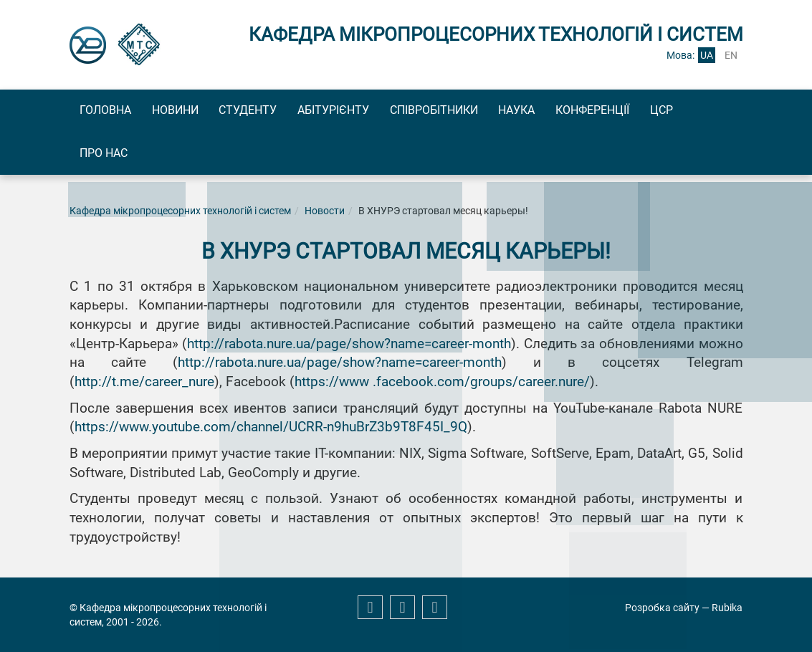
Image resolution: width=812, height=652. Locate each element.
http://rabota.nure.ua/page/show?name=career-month (349, 349)
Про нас (166, 157)
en (731, 55)
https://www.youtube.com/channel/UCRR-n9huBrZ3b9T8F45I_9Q (271, 432)
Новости (325, 216)
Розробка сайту (662, 608)
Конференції (673, 111)
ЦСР (97, 157)
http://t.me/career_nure (144, 387)
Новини (194, 111)
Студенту (279, 111)
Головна (112, 111)
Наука (585, 111)
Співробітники (490, 111)
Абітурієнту (377, 111)
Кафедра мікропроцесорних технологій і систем (180, 216)
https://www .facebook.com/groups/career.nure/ (442, 387)
